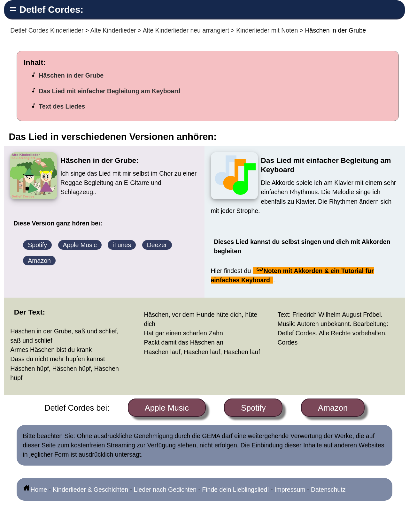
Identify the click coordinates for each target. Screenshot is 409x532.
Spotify (37, 245)
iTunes (122, 245)
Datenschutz (328, 490)
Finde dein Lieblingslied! (235, 490)
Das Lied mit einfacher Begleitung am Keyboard (110, 91)
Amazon (39, 261)
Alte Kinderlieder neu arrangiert (186, 30)
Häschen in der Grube (71, 75)
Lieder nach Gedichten (165, 490)
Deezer (157, 245)
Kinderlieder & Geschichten (90, 490)
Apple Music (80, 245)
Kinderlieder (67, 30)
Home (35, 490)
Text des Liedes (62, 106)
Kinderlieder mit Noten (267, 30)
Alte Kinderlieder (113, 30)
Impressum (290, 490)
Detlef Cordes (29, 30)
